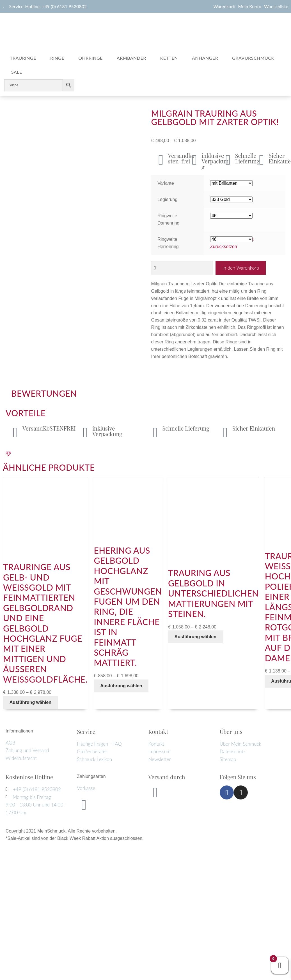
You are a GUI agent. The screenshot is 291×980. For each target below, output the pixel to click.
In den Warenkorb (241, 268)
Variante (166, 183)
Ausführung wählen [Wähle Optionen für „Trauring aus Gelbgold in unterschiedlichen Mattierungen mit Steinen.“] (195, 637)
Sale (17, 72)
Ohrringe (90, 58)
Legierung (167, 199)
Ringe (57, 58)
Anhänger (205, 58)
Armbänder (131, 58)
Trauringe (23, 58)
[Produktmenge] (182, 268)
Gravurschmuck (253, 58)
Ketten (169, 58)
